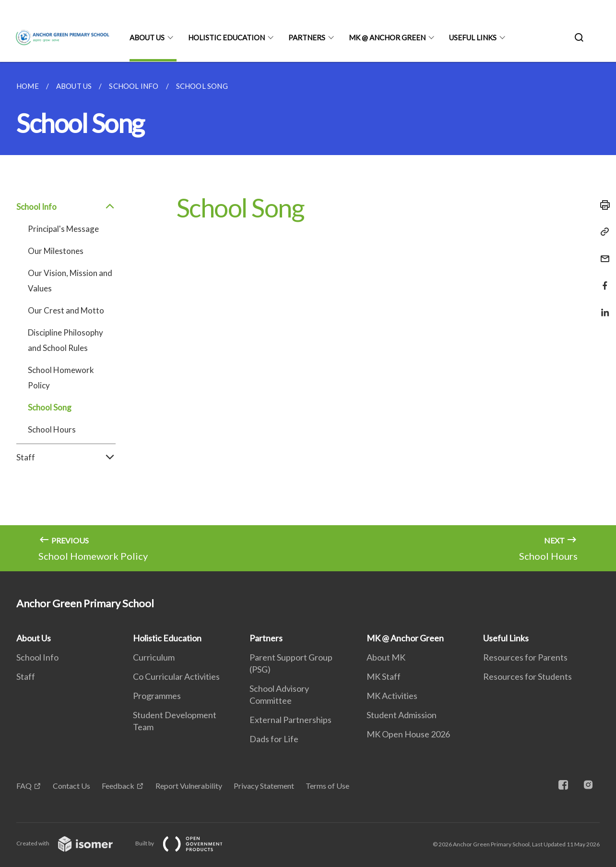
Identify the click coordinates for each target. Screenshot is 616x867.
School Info (66, 207)
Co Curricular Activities (176, 676)
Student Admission (402, 715)
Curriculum (154, 657)
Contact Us (71, 786)
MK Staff (384, 676)
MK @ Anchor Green (387, 37)
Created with (72, 843)
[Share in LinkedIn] (602, 307)
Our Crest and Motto (66, 310)
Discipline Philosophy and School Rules (65, 340)
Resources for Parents (525, 657)
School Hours (52, 429)
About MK (386, 657)
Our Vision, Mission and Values (70, 281)
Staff (66, 458)
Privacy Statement (264, 786)
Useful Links (473, 37)
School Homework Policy (61, 378)
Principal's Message (63, 229)
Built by (187, 843)
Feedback (118, 786)
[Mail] (602, 253)
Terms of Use (327, 786)
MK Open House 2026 (408, 734)
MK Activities (392, 696)
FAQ (24, 786)
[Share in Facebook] (602, 280)
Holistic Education (226, 37)
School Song (50, 407)
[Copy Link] (602, 232)
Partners (307, 37)
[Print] (602, 205)
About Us (147, 37)
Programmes (157, 696)
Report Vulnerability (189, 786)
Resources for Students (527, 676)
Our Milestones (56, 251)
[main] (308, 317)
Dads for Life (274, 739)
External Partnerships (290, 720)
